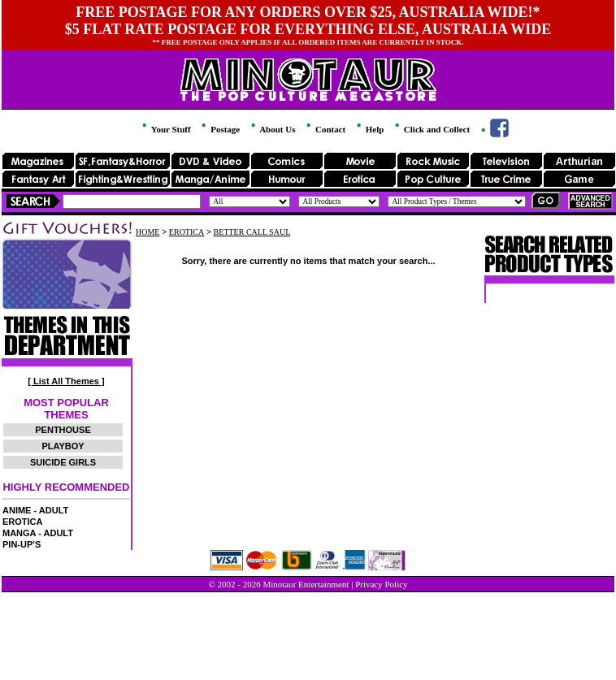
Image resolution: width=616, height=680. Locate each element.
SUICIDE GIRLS (63, 462)
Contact (325, 129)
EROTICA (23, 522)
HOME (147, 232)
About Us (272, 129)
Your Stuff (165, 129)
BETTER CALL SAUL (252, 232)
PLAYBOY (63, 446)
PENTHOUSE (63, 430)
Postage (219, 129)
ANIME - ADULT (35, 510)
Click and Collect (431, 129)
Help (369, 129)
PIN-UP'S (22, 544)
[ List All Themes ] (66, 381)
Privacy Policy (381, 584)
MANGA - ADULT (38, 533)
